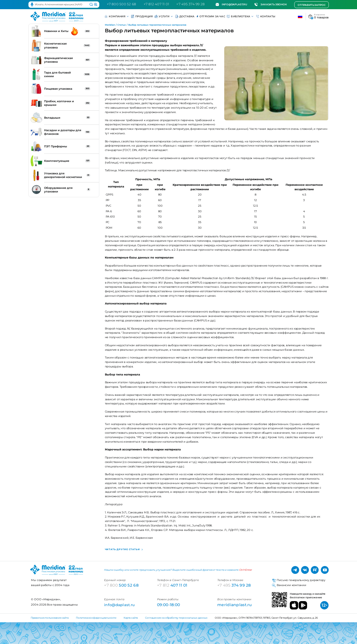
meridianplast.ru (235, 605)
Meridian (110, 25)
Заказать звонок (271, 4)
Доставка (185, 16)
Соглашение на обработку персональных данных (176, 618)
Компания (117, 16)
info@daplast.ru (231, 4)
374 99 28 (234, 585)
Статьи (122, 25)
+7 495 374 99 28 (190, 4)
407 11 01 (172, 585)
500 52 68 (121, 585)
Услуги (164, 16)
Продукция (142, 16)
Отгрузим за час (211, 16)
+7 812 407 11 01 (156, 4)
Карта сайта (131, 618)
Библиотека (240, 16)
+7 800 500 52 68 (122, 4)
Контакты (266, 16)
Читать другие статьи (123, 549)
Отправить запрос (311, 5)
